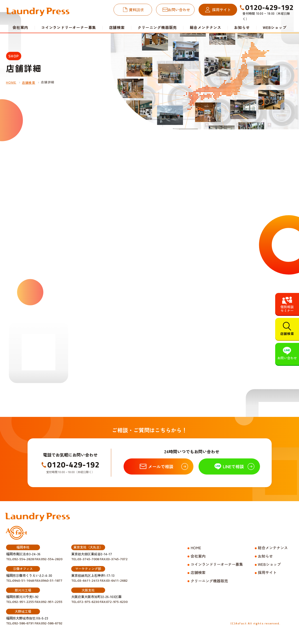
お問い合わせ (179, 10)
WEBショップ (275, 27)
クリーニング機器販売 (157, 27)
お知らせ (242, 27)
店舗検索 (117, 27)
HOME (11, 83)
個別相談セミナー (287, 309)
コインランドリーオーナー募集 (69, 27)
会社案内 (198, 556)
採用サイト (221, 10)
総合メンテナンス (206, 27)
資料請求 (136, 10)
